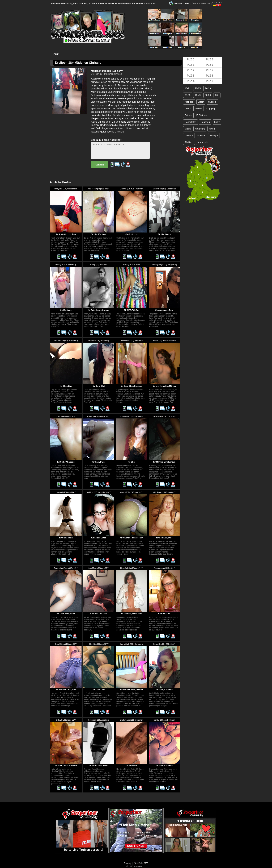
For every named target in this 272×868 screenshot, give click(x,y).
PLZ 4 (191, 81)
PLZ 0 (191, 59)
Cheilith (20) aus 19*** (99, 644)
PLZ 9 (210, 81)
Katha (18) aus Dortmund (164, 340)
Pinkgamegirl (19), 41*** (164, 568)
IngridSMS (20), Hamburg (131, 644)
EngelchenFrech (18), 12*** (66, 568)
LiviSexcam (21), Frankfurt (131, 340)
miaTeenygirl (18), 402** (99, 189)
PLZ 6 (210, 65)
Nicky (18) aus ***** (99, 265)
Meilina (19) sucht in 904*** (99, 492)
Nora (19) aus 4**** (131, 265)
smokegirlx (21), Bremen (131, 416)
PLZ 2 (191, 70)
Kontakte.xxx (150, 3)
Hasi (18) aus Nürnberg (66, 265)
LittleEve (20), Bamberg (99, 340)
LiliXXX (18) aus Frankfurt (131, 189)
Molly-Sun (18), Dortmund (164, 189)
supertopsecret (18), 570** (164, 416)
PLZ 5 (210, 59)
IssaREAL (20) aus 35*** (99, 568)
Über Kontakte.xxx (201, 3)
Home (55, 54)
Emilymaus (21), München (131, 720)
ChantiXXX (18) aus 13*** (132, 492)
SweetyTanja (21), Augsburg (164, 265)
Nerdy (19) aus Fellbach (164, 720)
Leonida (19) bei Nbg (66, 416)
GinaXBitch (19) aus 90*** (66, 644)
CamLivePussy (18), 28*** (99, 416)
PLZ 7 (210, 70)
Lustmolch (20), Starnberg (66, 340)
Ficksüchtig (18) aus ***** (131, 568)
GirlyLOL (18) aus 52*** (66, 720)
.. (70, 250)
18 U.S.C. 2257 (141, 863)
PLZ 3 (191, 76)
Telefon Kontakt (181, 3)
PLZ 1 (191, 65)
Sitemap (127, 863)
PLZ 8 (210, 76)
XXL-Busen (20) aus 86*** (164, 492)
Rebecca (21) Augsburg (99, 720)
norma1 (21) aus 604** (66, 492)
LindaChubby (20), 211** (164, 644)
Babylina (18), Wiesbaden (66, 189)
